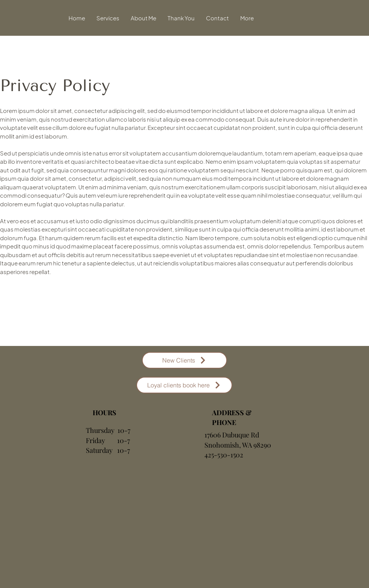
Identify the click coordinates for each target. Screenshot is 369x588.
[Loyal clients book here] (184, 385)
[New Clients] (184, 360)
